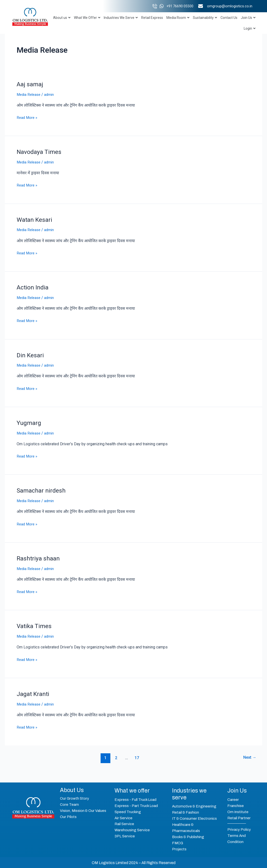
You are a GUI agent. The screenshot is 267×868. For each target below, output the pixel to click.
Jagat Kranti (34, 692)
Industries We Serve (121, 18)
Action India (33, 287)
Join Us (248, 18)
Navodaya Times (40, 152)
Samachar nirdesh (42, 489)
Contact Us (229, 18)
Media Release (30, 94)
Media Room (178, 18)
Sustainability (205, 18)
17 (136, 756)
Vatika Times (35, 625)
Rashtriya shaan (39, 557)
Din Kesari (31, 354)
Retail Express (152, 18)
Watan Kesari (35, 219)
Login (250, 28)
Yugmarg (29, 422)
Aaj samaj (30, 84)
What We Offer (87, 18)
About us (62, 18)
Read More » (28, 117)
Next (249, 756)
